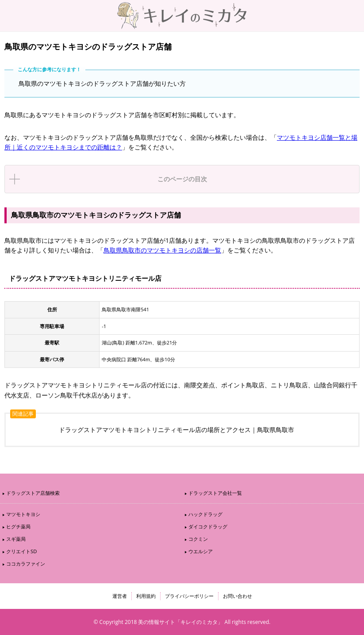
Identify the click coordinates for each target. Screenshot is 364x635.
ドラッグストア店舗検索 (33, 493)
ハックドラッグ (205, 514)
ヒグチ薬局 (18, 526)
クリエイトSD (21, 551)
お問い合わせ (238, 596)
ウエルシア (201, 551)
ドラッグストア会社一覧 (215, 493)
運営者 (120, 596)
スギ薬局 (16, 539)
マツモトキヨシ (23, 514)
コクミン (198, 539)
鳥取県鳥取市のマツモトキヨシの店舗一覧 (162, 250)
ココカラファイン (26, 564)
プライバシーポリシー (189, 596)
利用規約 (146, 596)
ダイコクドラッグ (208, 526)
